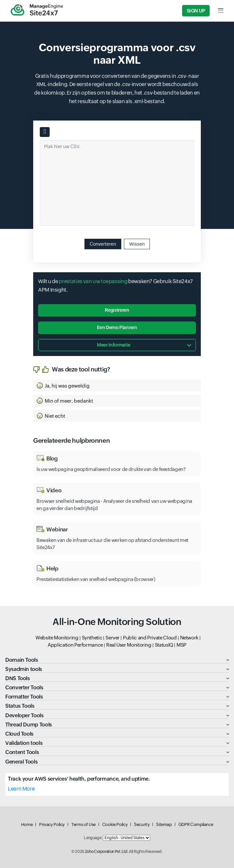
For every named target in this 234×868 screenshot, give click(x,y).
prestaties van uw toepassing (93, 281)
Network (189, 638)
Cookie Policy (115, 824)
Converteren (103, 244)
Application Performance (75, 645)
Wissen (137, 244)
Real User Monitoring (129, 645)
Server (113, 638)
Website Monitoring (57, 638)
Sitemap (164, 824)
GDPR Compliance (196, 824)
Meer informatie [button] (114, 345)
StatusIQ (164, 645)
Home (27, 824)
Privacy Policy (52, 824)
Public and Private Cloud (150, 638)
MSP (181, 645)
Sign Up (196, 11)
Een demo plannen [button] (117, 327)
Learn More (21, 789)
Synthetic (92, 638)
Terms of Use (83, 824)
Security (142, 824)
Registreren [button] (117, 310)
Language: (93, 838)
